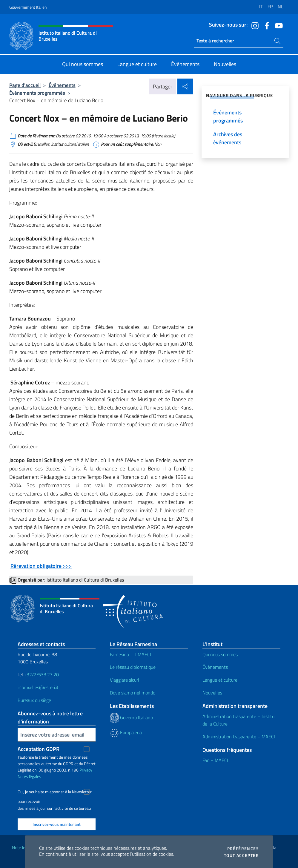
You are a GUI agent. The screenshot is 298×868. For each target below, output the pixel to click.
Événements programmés (37, 93)
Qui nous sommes (220, 654)
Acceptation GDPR (39, 749)
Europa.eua (126, 732)
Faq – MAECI (215, 760)
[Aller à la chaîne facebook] (265, 25)
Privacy (86, 770)
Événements (62, 85)
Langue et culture (220, 680)
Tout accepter (241, 855)
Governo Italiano (131, 717)
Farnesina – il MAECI (130, 654)
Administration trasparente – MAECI (239, 737)
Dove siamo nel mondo (133, 693)
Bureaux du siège (34, 700)
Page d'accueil (25, 85)
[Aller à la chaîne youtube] (277, 25)
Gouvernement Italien (28, 7)
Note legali (22, 848)
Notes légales (29, 776)
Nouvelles (212, 693)
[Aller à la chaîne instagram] (254, 25)
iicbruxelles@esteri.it (38, 687)
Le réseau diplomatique (133, 667)
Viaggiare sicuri (124, 680)
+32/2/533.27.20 (41, 674)
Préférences (243, 849)
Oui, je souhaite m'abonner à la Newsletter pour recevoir (55, 793)
